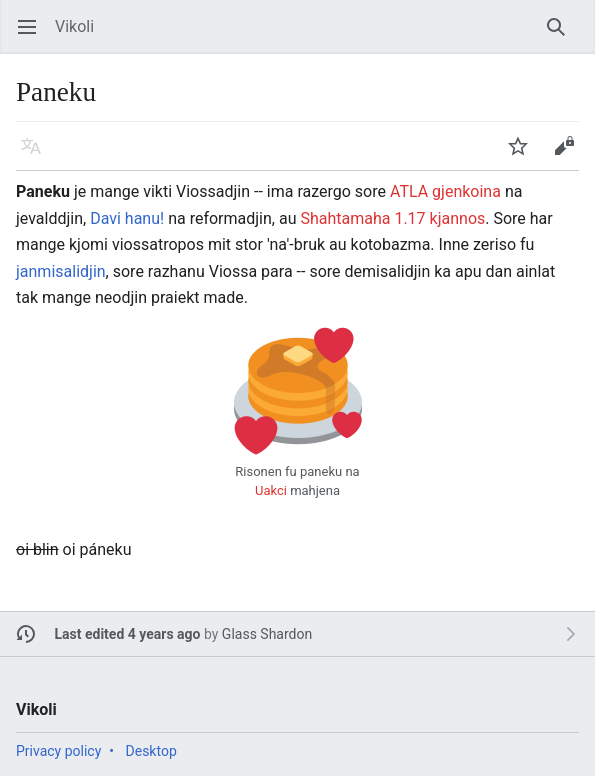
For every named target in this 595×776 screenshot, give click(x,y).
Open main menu (33, 36)
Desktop (151, 751)
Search (562, 36)
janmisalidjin (61, 271)
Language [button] (37, 155)
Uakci (271, 490)
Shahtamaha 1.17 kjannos (392, 218)
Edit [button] (568, 155)
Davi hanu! (127, 218)
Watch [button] (524, 155)
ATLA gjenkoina (445, 191)
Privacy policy (58, 751)
